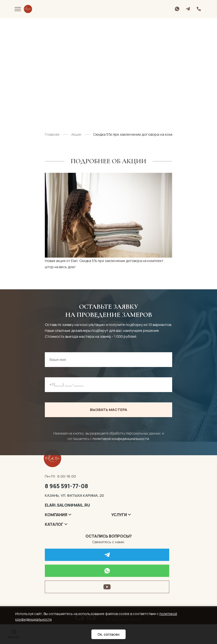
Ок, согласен (108, 634)
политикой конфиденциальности (121, 439)
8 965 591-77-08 (67, 486)
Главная (52, 134)
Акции (76, 134)
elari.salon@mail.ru (67, 505)
